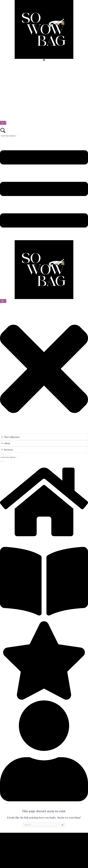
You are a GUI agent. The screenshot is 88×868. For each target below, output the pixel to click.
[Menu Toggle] (44, 60)
